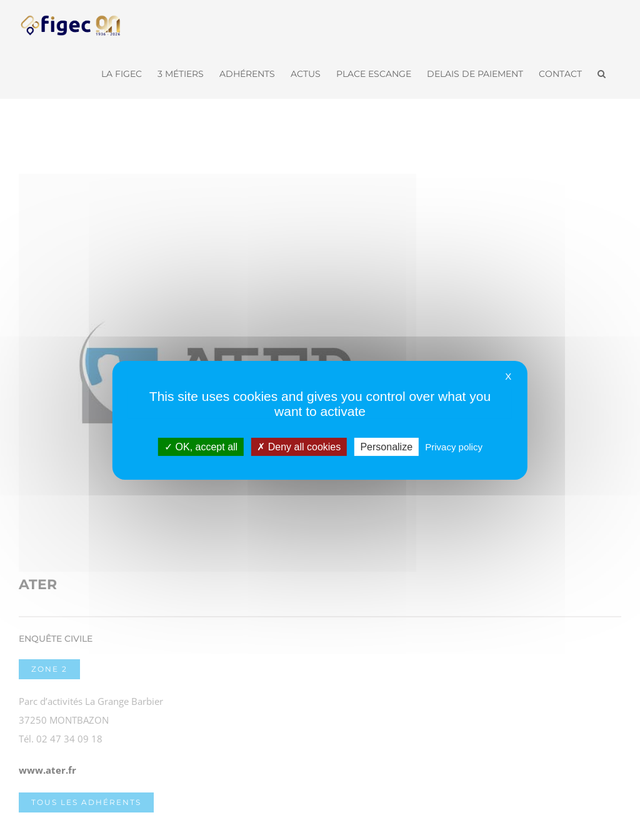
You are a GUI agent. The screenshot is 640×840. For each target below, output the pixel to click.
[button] (602, 73)
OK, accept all (201, 446)
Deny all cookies (299, 446)
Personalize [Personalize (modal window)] (386, 446)
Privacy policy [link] (454, 446)
